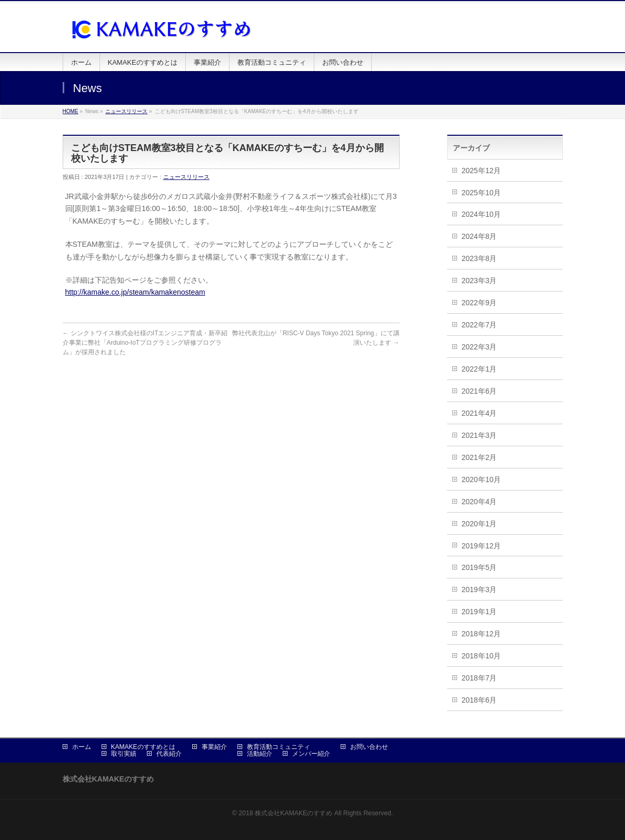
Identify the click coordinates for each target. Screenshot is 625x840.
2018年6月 (479, 700)
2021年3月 (479, 435)
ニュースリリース (126, 111)
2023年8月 (479, 258)
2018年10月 (482, 656)
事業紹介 (214, 747)
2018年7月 (479, 678)
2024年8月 (479, 236)
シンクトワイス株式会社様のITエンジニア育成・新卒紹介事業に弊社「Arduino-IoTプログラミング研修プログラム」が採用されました (145, 343)
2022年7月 (479, 325)
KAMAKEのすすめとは (143, 747)
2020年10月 (482, 479)
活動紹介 (260, 754)
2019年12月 (482, 546)
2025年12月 (482, 171)
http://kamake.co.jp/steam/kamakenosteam (135, 292)
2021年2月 (479, 457)
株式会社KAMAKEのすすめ (294, 813)
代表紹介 (169, 754)
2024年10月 (482, 214)
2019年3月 (479, 589)
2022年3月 (479, 347)
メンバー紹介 (311, 754)
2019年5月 (479, 567)
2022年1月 (479, 369)
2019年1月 (479, 612)
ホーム (82, 747)
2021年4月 (479, 413)
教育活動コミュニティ (279, 747)
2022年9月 (479, 303)
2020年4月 (479, 502)
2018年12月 (482, 634)
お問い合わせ (369, 747)
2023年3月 (479, 281)
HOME (71, 111)
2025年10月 (482, 193)
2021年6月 (479, 391)
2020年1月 (479, 524)
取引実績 (124, 754)
